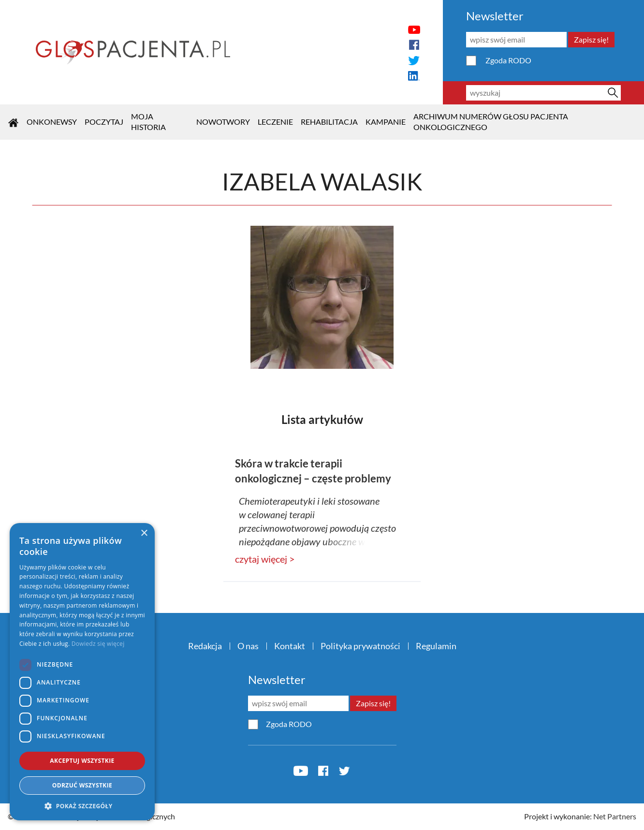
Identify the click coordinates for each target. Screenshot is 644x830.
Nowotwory (223, 122)
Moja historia (148, 122)
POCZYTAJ (104, 122)
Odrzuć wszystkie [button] (82, 785)
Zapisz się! (591, 39)
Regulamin (436, 646)
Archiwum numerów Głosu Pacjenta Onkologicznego (491, 122)
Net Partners (615, 816)
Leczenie (275, 122)
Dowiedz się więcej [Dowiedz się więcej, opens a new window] (98, 644)
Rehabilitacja (329, 122)
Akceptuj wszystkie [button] (82, 761)
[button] (82, 806)
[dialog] (82, 672)
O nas (248, 646)
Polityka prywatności (360, 646)
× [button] (144, 533)
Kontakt (290, 646)
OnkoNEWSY (52, 122)
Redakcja (205, 646)
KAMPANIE (386, 122)
